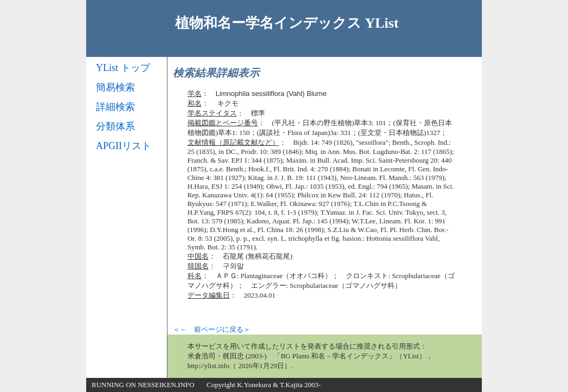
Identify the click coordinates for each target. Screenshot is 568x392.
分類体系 (115, 126)
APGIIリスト (124, 146)
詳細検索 (115, 107)
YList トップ (123, 68)
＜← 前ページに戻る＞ (212, 329)
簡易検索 (115, 87)
